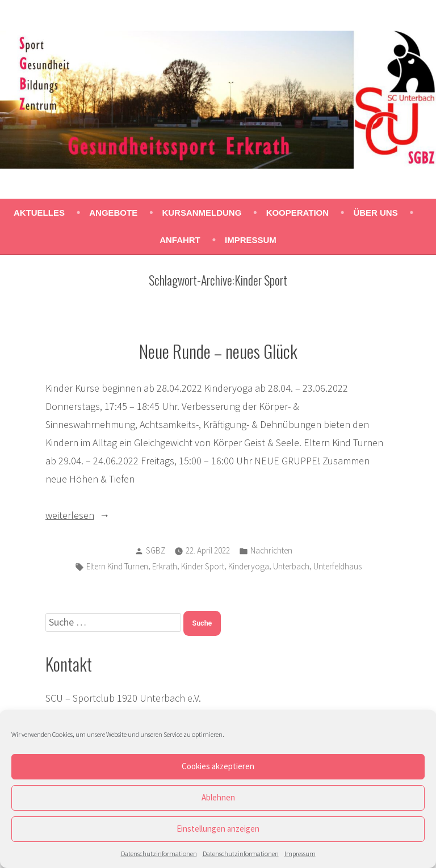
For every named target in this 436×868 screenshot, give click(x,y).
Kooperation (297, 213)
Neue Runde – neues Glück (218, 351)
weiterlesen (70, 515)
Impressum (300, 854)
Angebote (113, 213)
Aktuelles (39, 213)
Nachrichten (271, 550)
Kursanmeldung (202, 213)
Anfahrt (180, 240)
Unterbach (291, 566)
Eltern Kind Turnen (117, 566)
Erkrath (165, 566)
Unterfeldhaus (338, 566)
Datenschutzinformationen (159, 854)
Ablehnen (218, 797)
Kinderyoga (249, 566)
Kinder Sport (203, 566)
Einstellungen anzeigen (218, 829)
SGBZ (156, 550)
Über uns (375, 213)
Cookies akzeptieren (218, 766)
